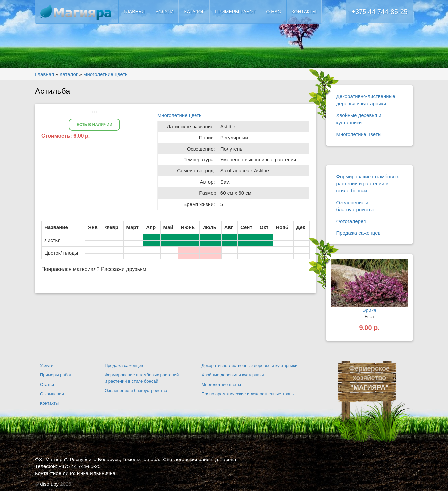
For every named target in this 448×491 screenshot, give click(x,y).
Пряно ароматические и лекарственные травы (248, 394)
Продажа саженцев (359, 233)
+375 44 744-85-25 (379, 12)
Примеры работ (235, 12)
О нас (274, 12)
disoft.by (49, 484)
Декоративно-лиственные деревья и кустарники (366, 100)
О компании (52, 394)
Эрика (369, 310)
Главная (134, 12)
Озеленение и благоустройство (356, 206)
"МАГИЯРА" (369, 387)
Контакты (304, 12)
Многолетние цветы (180, 115)
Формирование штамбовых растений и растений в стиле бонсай (368, 184)
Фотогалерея (351, 221)
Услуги (164, 12)
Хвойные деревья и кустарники (359, 119)
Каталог (194, 12)
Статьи (47, 384)
